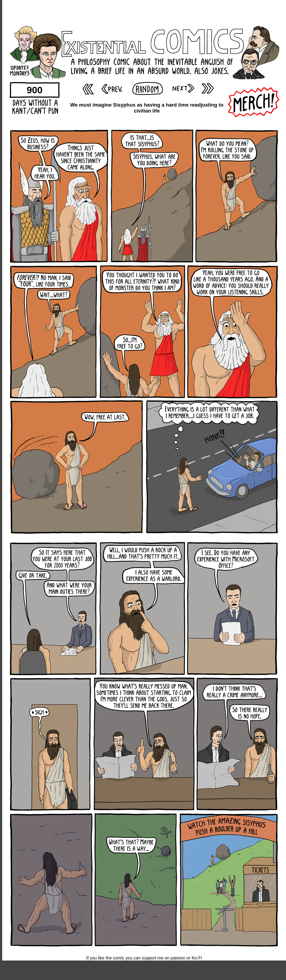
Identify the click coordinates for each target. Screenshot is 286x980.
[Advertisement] (144, 12)
